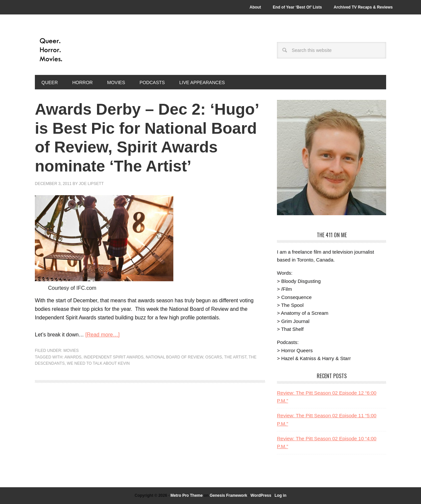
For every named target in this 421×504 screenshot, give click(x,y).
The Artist (235, 357)
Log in (281, 495)
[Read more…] (103, 335)
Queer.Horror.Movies (79, 50)
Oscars (214, 357)
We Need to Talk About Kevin (98, 363)
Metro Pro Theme (186, 495)
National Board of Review (174, 357)
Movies (71, 351)
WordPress (261, 495)
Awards (73, 357)
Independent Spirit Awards (113, 357)
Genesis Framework (228, 495)
